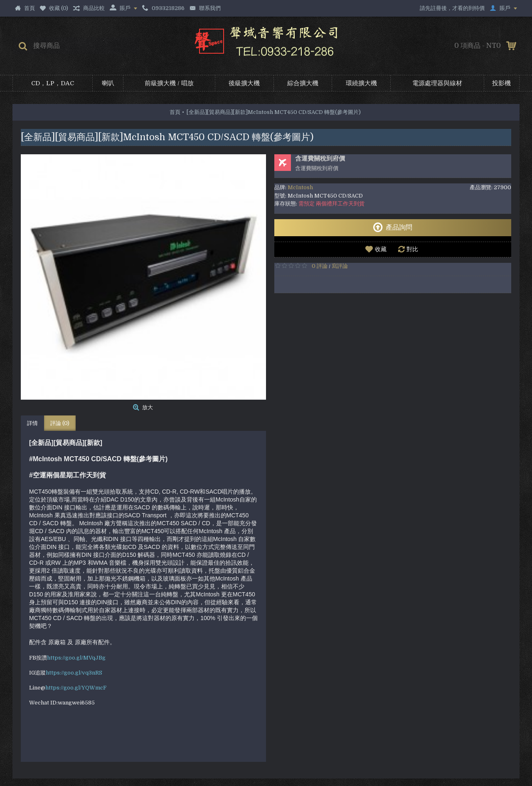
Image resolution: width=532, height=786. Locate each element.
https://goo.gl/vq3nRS (74, 673)
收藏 (381, 249)
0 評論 (320, 266)
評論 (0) (60, 423)
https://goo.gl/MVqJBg (76, 658)
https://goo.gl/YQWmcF (76, 688)
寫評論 (340, 266)
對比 (412, 249)
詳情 (32, 423)
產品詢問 (393, 227)
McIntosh (300, 187)
